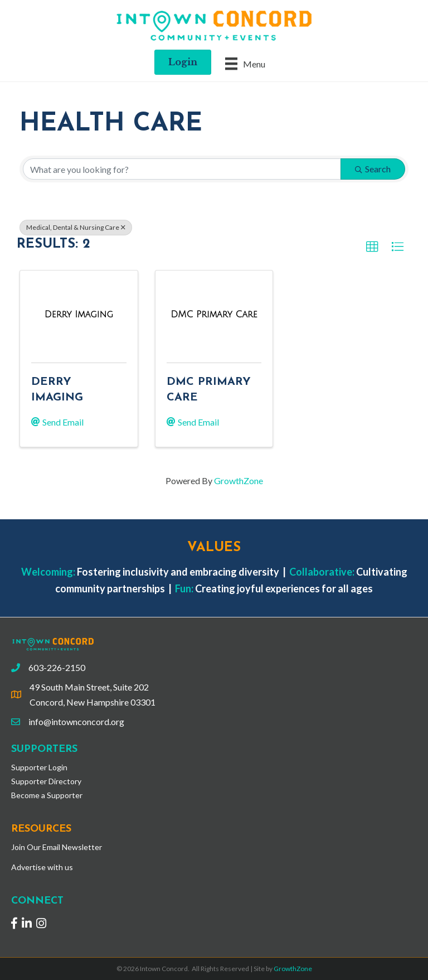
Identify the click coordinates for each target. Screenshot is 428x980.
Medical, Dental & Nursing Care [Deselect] (76, 227)
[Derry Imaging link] (79, 314)
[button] (372, 247)
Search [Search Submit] (373, 169)
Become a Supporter (47, 795)
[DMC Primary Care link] (214, 314)
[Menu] (245, 63)
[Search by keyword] (182, 169)
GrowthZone (239, 481)
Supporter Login (39, 767)
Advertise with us (42, 867)
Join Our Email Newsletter (57, 847)
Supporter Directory (46, 781)
